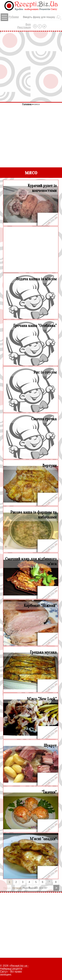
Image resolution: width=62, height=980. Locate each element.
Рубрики (10, 17)
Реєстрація (24, 27)
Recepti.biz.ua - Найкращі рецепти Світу (14, 969)
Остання (17, 888)
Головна (27, 104)
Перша (7, 888)
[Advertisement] (31, 67)
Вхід (28, 24)
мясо (37, 104)
